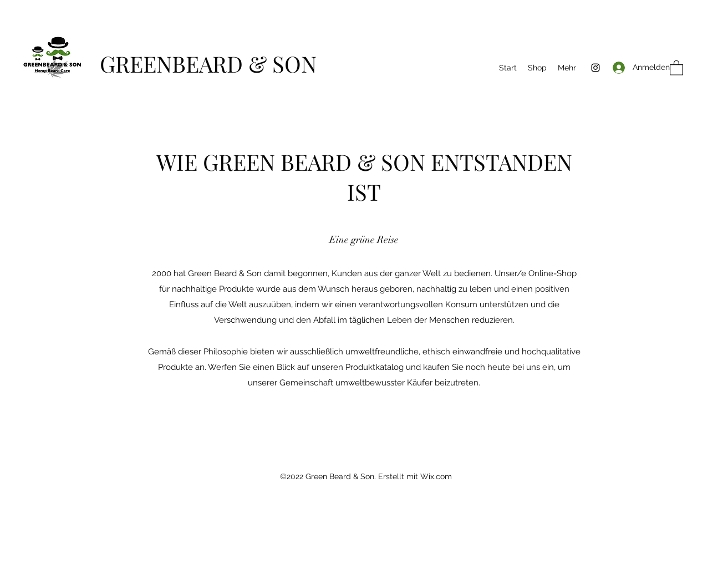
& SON (282, 64)
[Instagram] (595, 68)
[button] (676, 67)
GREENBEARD (174, 64)
